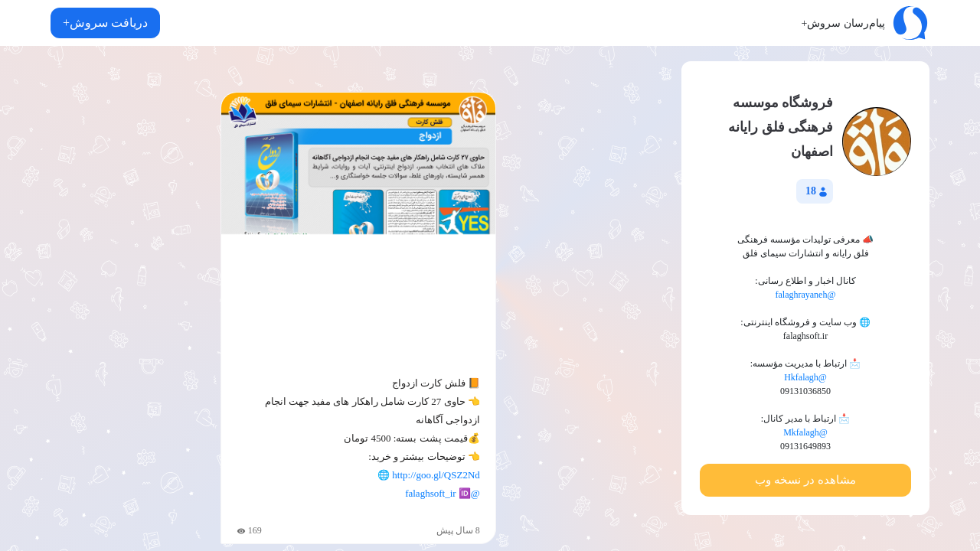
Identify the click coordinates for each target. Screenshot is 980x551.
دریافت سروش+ (105, 23)
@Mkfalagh (805, 432)
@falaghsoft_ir (443, 493)
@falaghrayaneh (805, 295)
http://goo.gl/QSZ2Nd (436, 475)
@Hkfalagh (805, 377)
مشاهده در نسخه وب (805, 480)
